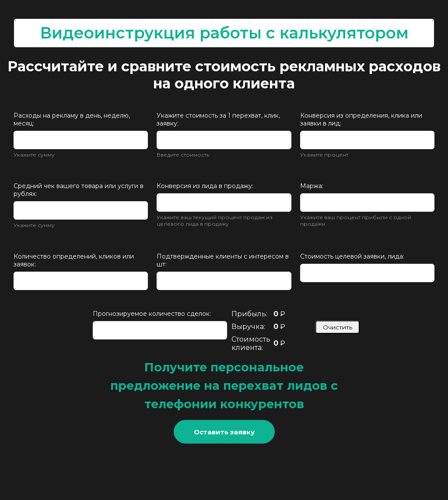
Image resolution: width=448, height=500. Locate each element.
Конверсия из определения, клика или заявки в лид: (361, 119)
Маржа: (312, 186)
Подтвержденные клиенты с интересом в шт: (223, 260)
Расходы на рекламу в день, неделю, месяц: (72, 119)
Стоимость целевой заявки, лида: (352, 256)
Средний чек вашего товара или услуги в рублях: (79, 190)
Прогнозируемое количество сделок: (152, 314)
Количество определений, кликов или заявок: (74, 260)
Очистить (338, 327)
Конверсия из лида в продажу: (205, 186)
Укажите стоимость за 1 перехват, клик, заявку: (218, 119)
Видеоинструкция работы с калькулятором (224, 33)
